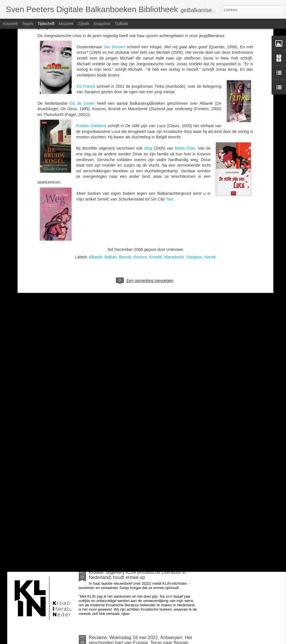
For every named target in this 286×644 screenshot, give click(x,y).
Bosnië (125, 163)
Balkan (111, 163)
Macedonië (174, 163)
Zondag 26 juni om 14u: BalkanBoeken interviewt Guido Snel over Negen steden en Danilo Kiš (139, 509)
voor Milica (100, 442)
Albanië (96, 163)
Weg (149, 54)
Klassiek (10, 24)
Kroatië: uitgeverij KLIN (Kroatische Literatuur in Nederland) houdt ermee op (137, 575)
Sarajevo (194, 163)
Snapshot (102, 24)
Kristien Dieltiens (91, 31)
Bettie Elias (185, 54)
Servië (210, 163)
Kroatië (156, 163)
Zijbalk (83, 24)
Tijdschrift (46, 24)
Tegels (28, 24)
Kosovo (140, 163)
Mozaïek (66, 24)
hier (170, 105)
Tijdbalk (121, 24)
